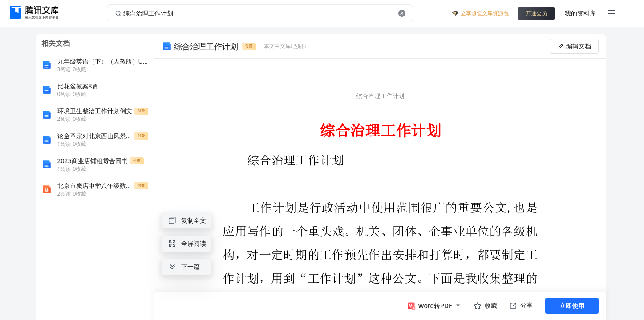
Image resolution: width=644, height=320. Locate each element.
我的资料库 (580, 13)
